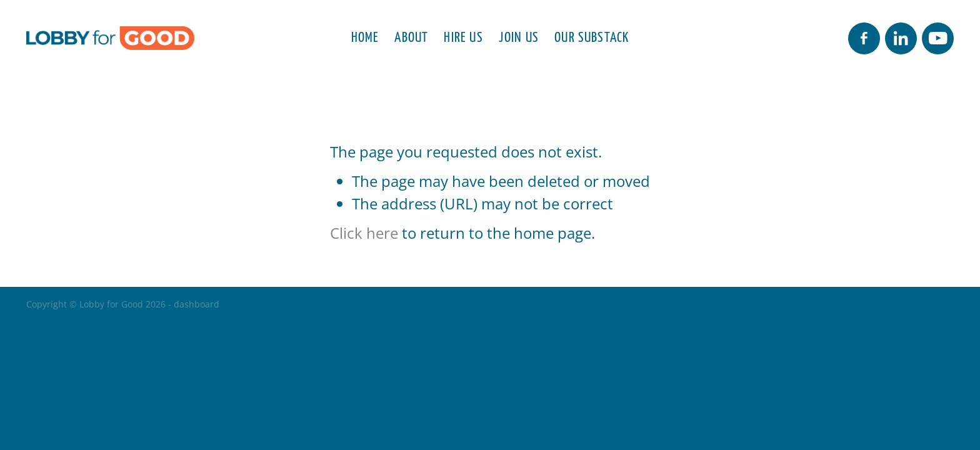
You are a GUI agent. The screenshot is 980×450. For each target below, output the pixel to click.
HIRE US (463, 36)
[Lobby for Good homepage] (119, 38)
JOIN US (519, 36)
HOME (365, 36)
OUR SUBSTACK (592, 36)
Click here (364, 233)
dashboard (197, 304)
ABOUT (411, 36)
